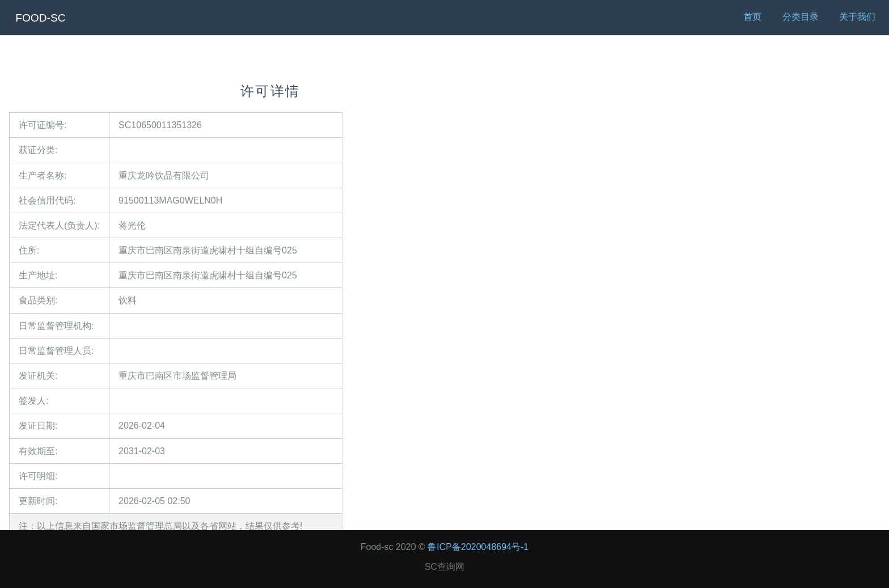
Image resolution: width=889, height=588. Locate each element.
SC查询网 (444, 567)
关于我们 (857, 17)
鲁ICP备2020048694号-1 (478, 547)
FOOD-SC (40, 18)
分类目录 (801, 17)
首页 (752, 17)
